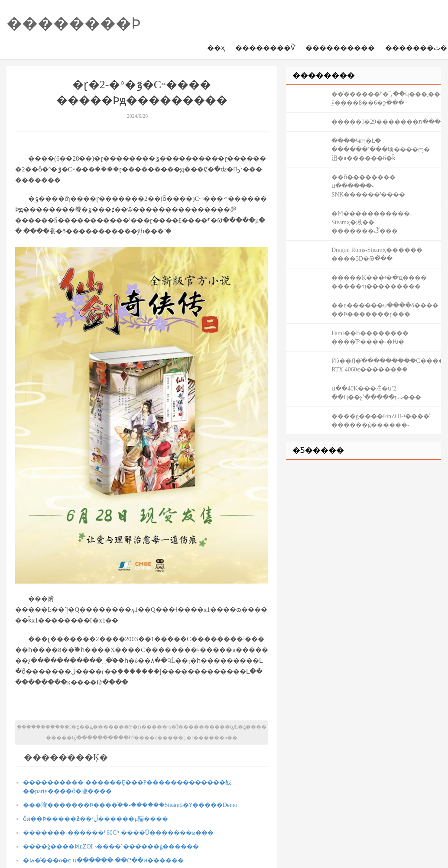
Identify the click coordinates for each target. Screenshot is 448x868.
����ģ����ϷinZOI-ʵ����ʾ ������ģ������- (112, 847)
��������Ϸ (74, 23)
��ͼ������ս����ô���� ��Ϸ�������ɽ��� (385, 310)
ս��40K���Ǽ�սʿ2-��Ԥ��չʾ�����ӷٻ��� (376, 393)
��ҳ (216, 48)
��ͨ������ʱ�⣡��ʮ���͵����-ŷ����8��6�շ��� (386, 98)
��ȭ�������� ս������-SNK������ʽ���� (368, 186)
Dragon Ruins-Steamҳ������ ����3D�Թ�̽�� (377, 254)
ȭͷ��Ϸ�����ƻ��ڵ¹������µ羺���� (96, 819)
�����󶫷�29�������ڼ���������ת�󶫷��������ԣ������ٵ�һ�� (386, 122)
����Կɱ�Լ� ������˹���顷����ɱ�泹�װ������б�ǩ (381, 150)
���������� (340, 48)
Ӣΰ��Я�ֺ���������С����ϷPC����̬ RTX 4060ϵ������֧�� (386, 365)
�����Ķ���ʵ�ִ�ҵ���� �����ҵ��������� (379, 282)
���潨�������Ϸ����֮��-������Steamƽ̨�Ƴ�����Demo (130, 805)
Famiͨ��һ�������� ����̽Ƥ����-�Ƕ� (370, 337)
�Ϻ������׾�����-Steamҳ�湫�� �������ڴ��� (372, 222)
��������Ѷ (265, 48)
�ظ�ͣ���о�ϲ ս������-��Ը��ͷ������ (103, 860)
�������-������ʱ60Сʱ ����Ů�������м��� (118, 833)
